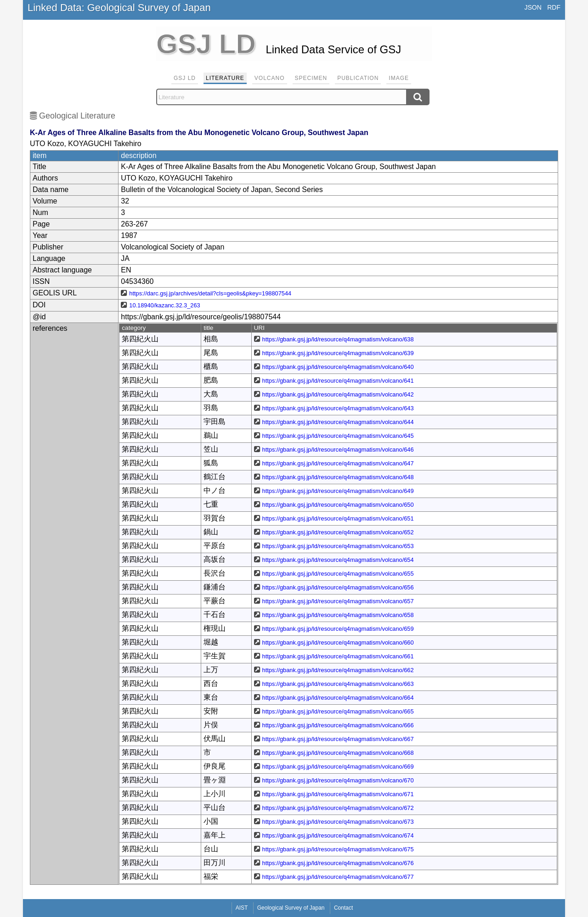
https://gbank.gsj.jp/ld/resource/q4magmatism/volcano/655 (338, 574)
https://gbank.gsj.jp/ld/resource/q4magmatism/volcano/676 (338, 863)
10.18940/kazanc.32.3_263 (164, 305)
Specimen (311, 78)
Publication (358, 78)
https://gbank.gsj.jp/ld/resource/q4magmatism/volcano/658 (338, 615)
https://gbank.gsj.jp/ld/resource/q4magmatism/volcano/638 (338, 339)
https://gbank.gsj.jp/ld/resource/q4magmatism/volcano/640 (338, 367)
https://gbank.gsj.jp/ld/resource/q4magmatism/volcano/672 (338, 808)
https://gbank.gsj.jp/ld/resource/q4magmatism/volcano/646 (338, 450)
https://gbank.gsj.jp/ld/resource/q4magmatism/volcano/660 (338, 642)
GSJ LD (185, 78)
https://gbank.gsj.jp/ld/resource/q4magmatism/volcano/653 (338, 546)
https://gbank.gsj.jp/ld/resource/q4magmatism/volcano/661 (338, 656)
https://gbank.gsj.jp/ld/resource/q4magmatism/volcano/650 (338, 505)
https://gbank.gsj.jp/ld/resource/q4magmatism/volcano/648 (338, 477)
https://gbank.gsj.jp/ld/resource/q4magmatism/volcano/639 (338, 353)
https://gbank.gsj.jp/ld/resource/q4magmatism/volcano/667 (338, 739)
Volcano (270, 78)
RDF (554, 7)
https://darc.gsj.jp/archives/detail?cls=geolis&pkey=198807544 (210, 293)
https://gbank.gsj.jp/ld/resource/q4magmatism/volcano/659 (338, 629)
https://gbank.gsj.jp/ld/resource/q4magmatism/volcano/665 (338, 711)
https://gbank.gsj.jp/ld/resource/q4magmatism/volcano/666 (338, 725)
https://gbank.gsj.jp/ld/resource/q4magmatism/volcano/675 (338, 849)
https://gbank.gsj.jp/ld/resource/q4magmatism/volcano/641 (338, 381)
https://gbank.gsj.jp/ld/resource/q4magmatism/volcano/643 (338, 408)
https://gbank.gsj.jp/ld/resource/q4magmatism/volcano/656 (338, 587)
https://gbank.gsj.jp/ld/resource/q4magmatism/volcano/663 (338, 684)
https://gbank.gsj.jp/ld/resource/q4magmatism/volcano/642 (338, 394)
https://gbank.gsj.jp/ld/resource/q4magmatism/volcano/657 (338, 601)
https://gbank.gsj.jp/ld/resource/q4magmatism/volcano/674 (338, 835)
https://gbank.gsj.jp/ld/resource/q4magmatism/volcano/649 (338, 491)
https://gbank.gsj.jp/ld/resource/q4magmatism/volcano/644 (338, 422)
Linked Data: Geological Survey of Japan (119, 8)
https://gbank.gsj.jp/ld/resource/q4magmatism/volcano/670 (338, 780)
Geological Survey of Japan (291, 908)
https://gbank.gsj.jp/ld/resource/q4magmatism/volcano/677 (338, 877)
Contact (343, 908)
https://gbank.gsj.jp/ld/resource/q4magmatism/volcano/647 (338, 463)
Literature (225, 78)
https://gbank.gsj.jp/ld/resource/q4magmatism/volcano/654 (338, 560)
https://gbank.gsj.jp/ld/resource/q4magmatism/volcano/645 (338, 436)
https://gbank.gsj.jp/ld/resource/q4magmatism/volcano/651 (338, 518)
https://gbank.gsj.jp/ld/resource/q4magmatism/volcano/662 (338, 670)
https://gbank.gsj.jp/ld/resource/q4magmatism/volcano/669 (338, 767)
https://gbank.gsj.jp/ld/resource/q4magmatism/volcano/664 (338, 698)
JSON (533, 7)
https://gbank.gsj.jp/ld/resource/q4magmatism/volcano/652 (338, 532)
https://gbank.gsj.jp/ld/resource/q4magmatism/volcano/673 (338, 822)
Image (399, 78)
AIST (242, 908)
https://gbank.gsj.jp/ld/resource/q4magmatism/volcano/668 (338, 753)
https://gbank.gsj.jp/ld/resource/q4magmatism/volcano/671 (338, 794)
